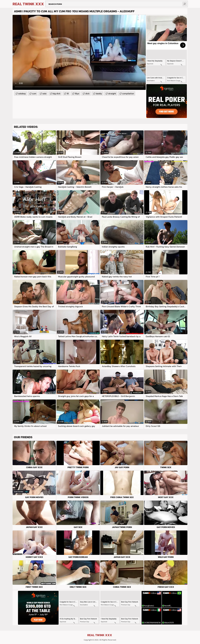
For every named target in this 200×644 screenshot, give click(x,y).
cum (34, 93)
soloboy (22, 93)
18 (68, 93)
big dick (57, 93)
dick (87, 93)
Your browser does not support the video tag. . (79, 52)
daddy (99, 93)
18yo (77, 93)
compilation (128, 93)
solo (44, 93)
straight (112, 93)
